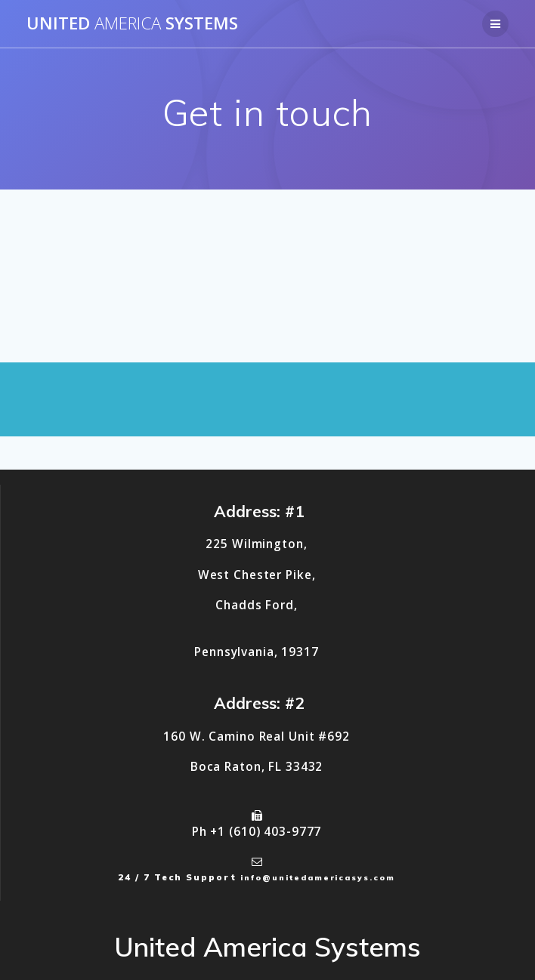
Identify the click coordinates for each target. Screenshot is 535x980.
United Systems (132, 23)
